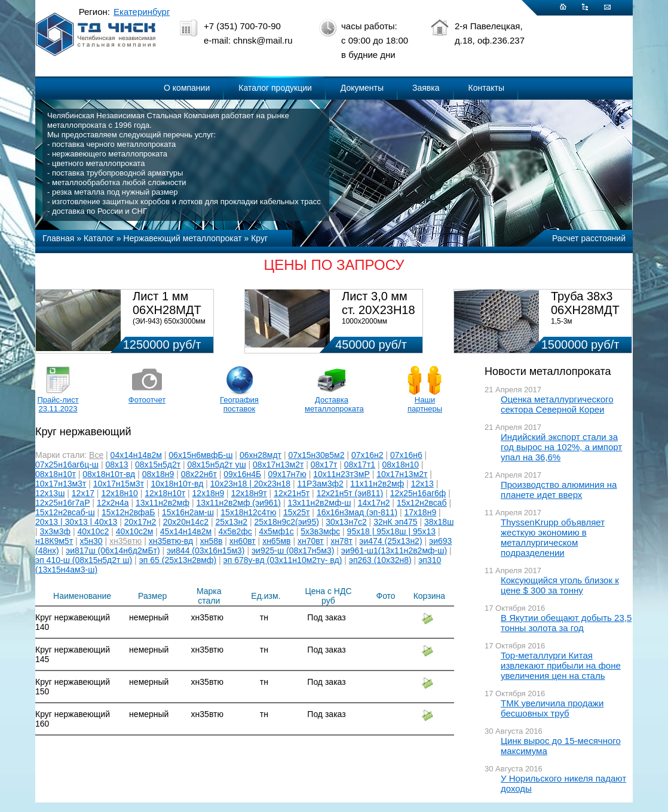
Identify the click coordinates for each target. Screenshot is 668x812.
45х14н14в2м (186, 531)
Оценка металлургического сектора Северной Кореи (557, 404)
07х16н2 (367, 455)
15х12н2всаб (422, 503)
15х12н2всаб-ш (65, 512)
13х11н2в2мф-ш (319, 503)
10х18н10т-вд (177, 484)
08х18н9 (158, 474)
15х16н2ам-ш (188, 512)
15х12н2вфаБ (128, 512)
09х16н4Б (242, 474)
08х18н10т (56, 474)
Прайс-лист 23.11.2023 (58, 404)
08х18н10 (401, 465)
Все (96, 455)
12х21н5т (292, 493)
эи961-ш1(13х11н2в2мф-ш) (394, 550)
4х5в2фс (235, 531)
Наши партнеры (425, 404)
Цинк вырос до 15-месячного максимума (561, 746)
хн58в (212, 541)
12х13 (422, 484)
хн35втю (125, 541)
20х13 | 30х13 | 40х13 (76, 522)
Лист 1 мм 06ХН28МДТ (167, 303)
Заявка (426, 88)
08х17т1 (360, 465)
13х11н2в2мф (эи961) (238, 503)
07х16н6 (406, 455)
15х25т (297, 512)
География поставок (239, 404)
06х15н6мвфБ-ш (200, 455)
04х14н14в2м (136, 455)
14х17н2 (374, 503)
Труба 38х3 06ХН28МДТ (585, 303)
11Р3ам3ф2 (321, 484)
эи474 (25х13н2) (390, 541)
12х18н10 (119, 493)
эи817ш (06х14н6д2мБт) (113, 550)
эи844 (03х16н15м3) (206, 550)
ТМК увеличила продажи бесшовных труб (552, 708)
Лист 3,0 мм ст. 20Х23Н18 (379, 303)
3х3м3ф (56, 531)
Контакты (486, 88)
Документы (362, 88)
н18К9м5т (54, 541)
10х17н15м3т (119, 484)
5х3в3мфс (320, 531)
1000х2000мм (364, 321)
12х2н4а (113, 503)
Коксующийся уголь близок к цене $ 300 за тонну (560, 585)
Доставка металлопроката (332, 404)
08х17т (324, 465)
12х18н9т (249, 493)
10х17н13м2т (402, 474)
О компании (187, 88)
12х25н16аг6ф (418, 493)
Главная (58, 238)
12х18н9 (209, 493)
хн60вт (243, 541)
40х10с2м (135, 531)
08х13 (117, 465)
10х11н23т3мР (341, 474)
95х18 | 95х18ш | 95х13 (392, 531)
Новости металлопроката (548, 371)
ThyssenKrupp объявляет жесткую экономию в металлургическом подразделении (553, 537)
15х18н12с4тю (248, 512)
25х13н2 (231, 522)
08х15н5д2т (158, 465)
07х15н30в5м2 (316, 455)
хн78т (341, 541)
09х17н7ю (287, 474)
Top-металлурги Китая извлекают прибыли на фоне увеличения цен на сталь (561, 665)
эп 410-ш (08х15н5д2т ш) (84, 560)
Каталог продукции (275, 88)
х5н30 (91, 541)
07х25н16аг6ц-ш (67, 465)
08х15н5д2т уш (217, 465)
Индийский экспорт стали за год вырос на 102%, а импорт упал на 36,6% (561, 447)
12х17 (83, 493)
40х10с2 (93, 531)
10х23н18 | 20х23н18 (250, 484)
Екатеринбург (142, 12)
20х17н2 (140, 522)
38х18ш (439, 522)
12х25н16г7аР (62, 503)
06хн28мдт (261, 455)
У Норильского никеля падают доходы (563, 783)
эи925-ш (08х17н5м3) (293, 550)
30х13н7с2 (346, 522)
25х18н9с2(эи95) (287, 522)
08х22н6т (199, 474)
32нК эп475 (395, 522)
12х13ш (50, 493)
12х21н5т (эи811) (350, 493)
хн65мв (276, 541)
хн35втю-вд (171, 541)
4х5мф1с (276, 531)
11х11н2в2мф (377, 484)
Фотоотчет (147, 400)
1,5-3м (562, 321)
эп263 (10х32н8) (380, 560)
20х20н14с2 (186, 522)
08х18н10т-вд (109, 474)
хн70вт (311, 541)
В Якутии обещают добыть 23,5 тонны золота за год (566, 623)
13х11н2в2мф (163, 503)
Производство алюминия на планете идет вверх (559, 490)
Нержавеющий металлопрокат (182, 238)
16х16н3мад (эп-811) (357, 512)
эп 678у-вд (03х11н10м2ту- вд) (283, 560)
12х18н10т (165, 493)
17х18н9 (421, 512)
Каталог (99, 238)
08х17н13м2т (278, 465)
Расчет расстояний (589, 238)
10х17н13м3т (61, 484)
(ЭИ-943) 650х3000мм (169, 321)
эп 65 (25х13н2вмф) (178, 560)
